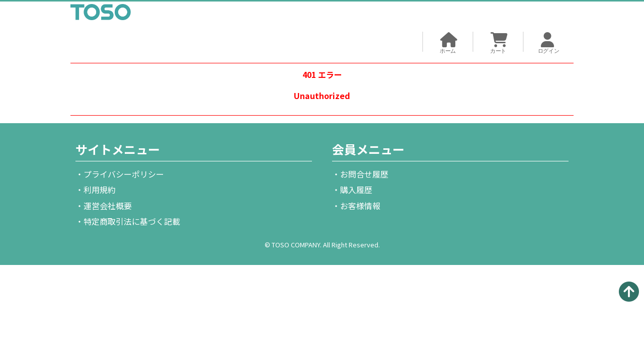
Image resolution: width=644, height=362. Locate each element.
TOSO (101, 14)
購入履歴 (356, 190)
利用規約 (100, 190)
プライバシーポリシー (124, 174)
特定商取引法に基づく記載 (132, 221)
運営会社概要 (108, 206)
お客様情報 (360, 206)
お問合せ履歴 (364, 174)
